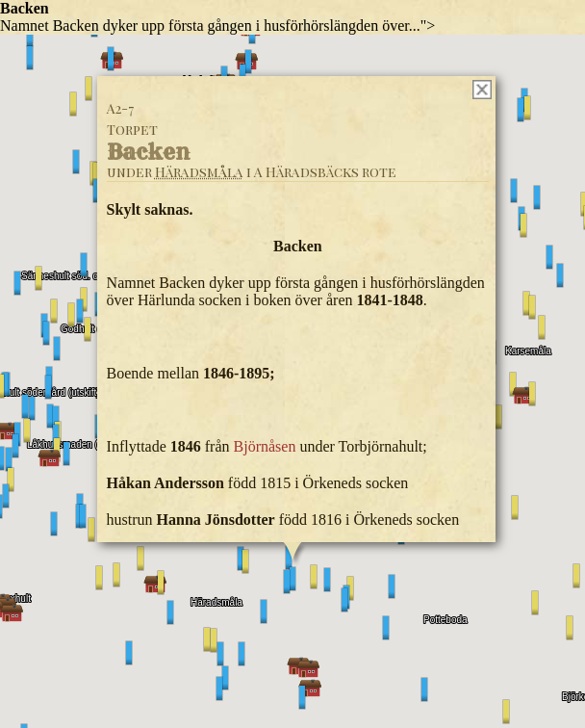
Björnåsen (265, 446)
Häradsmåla (199, 172)
